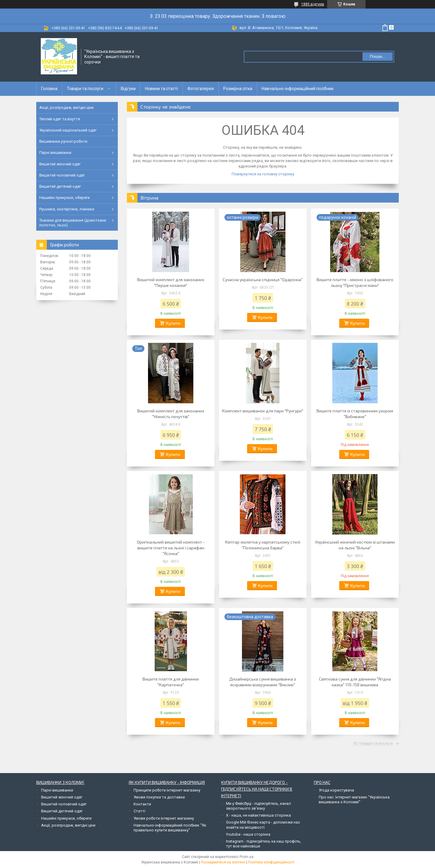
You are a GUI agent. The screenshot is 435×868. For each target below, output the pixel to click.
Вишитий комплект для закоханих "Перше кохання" (171, 282)
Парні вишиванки (55, 153)
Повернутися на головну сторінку (263, 174)
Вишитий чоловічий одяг (62, 175)
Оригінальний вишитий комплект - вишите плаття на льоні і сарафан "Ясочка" (171, 548)
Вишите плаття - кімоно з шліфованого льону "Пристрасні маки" (355, 282)
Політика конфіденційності (271, 862)
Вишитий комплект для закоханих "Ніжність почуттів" (171, 414)
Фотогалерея (201, 89)
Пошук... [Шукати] (377, 56)
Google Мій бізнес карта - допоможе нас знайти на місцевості (263, 825)
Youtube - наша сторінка (248, 834)
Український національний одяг (68, 130)
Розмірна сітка (238, 89)
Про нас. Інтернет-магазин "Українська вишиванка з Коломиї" (354, 800)
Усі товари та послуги (373, 743)
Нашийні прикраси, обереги (64, 198)
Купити (173, 323)
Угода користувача (336, 790)
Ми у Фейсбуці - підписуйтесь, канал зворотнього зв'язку (258, 806)
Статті (139, 811)
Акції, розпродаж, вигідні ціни (66, 107)
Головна (49, 89)
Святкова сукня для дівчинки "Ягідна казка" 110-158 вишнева (355, 682)
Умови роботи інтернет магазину (164, 818)
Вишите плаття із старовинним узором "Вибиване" (355, 414)
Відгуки (128, 89)
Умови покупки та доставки (159, 797)
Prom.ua (246, 857)
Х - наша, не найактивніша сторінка (258, 815)
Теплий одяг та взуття (60, 119)
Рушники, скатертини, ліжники (67, 209)
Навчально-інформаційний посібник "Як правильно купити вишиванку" (170, 828)
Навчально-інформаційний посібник (298, 89)
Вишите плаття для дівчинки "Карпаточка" (171, 682)
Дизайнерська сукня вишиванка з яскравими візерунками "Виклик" (263, 682)
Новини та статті (161, 89)
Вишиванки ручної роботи (63, 141)
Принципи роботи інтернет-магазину (167, 790)
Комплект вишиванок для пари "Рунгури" (263, 411)
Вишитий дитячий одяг (60, 186)
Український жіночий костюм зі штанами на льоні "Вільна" (355, 545)
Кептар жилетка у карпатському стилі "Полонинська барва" (263, 545)
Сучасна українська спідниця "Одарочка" (263, 280)
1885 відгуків (313, 4)
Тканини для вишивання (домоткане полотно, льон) (73, 223)
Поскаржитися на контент (223, 862)
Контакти (142, 804)
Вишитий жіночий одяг (60, 164)
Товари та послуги (85, 89)
